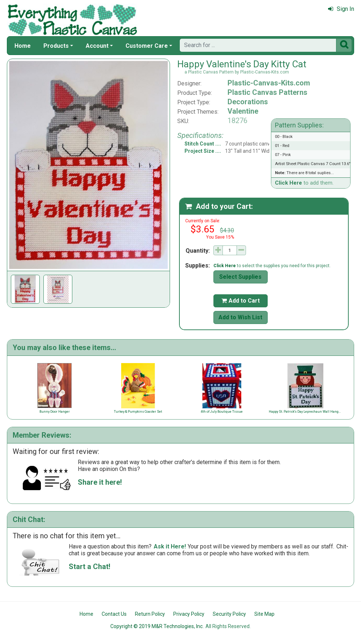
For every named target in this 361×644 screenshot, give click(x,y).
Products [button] (56, 46)
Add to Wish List (240, 317)
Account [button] (97, 46)
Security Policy (229, 614)
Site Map (264, 614)
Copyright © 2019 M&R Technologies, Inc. (157, 626)
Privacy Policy (189, 614)
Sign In (341, 9)
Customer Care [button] (147, 46)
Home (23, 46)
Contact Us (114, 614)
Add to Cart (241, 301)
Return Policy (150, 614)
